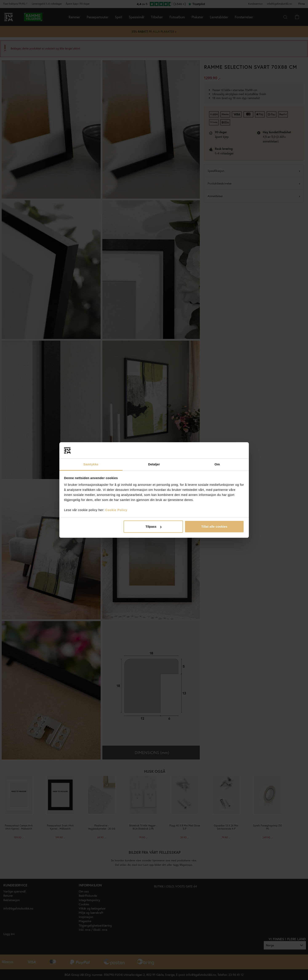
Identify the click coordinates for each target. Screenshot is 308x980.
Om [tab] (217, 464)
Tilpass (153, 527)
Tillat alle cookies (214, 527)
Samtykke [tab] (91, 464)
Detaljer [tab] (154, 464)
